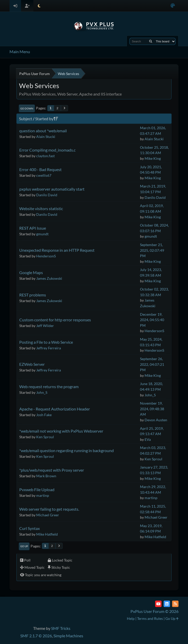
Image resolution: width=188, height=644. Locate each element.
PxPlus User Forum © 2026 (154, 611)
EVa (148, 439)
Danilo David (47, 195)
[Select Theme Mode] (39, 6)
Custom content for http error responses (55, 320)
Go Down (27, 108)
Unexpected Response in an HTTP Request (57, 250)
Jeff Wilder (45, 326)
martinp (43, 495)
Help (131, 618)
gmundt (42, 234)
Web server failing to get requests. (49, 509)
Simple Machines (68, 636)
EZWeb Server (32, 364)
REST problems (33, 295)
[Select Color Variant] (173, 6)
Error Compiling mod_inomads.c (47, 150)
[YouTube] (158, 604)
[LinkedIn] (167, 604)
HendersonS (46, 256)
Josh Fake (44, 415)
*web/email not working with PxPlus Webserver (61, 431)
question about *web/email (43, 131)
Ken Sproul (45, 437)
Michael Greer (48, 515)
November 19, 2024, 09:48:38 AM (152, 409)
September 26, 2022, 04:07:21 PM (152, 364)
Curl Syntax (30, 528)
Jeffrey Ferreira (49, 348)
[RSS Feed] (175, 604)
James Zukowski (49, 278)
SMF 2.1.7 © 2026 (36, 636)
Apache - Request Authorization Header (55, 409)
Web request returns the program (49, 386)
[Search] (151, 41)
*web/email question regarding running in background (67, 450)
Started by (47, 119)
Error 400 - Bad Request (40, 169)
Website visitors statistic (41, 208)
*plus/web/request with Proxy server (52, 470)
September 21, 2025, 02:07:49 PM (152, 250)
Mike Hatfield (47, 534)
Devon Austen (156, 420)
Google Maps (31, 272)
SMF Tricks (61, 628)
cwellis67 (44, 175)
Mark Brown (46, 476)
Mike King (153, 158)
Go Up (24, 546)
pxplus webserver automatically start (52, 189)
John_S (42, 392)
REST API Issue (33, 228)
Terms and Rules (150, 618)
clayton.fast (45, 156)
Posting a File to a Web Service (46, 342)
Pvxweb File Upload (37, 489)
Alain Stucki (46, 137)
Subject (26, 119)
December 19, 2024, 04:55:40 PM (152, 320)
